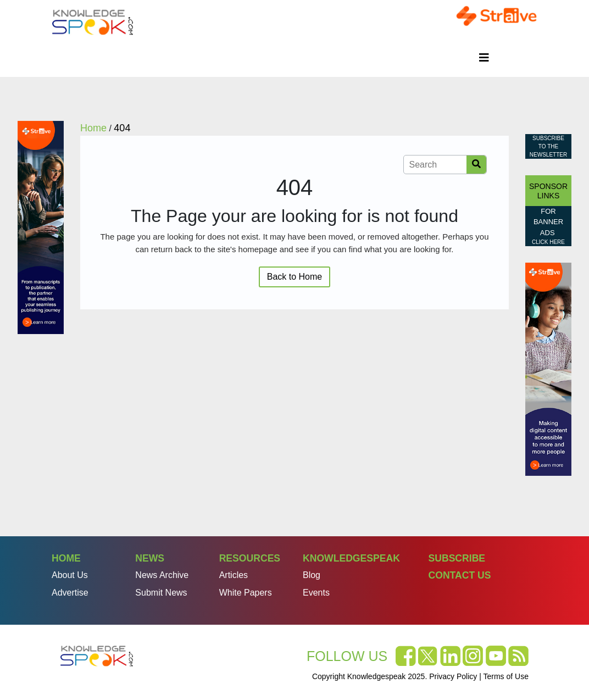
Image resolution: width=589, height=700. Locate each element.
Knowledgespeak (351, 558)
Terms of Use (506, 676)
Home (66, 558)
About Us (70, 575)
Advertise (70, 593)
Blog (312, 575)
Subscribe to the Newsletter (548, 146)
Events (316, 593)
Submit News (161, 593)
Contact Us (459, 575)
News (150, 558)
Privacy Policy (453, 676)
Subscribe (457, 558)
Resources (250, 558)
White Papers (246, 593)
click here (548, 242)
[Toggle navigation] (484, 58)
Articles (234, 575)
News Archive (162, 575)
